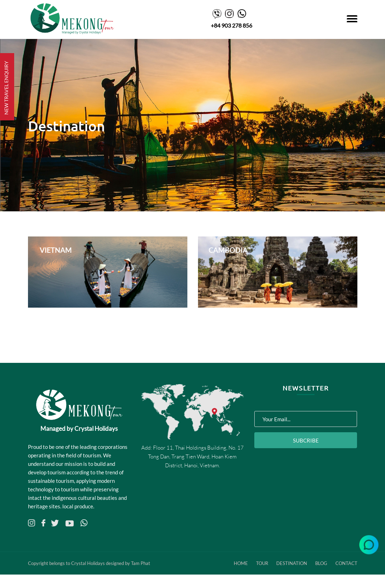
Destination (292, 563)
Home (241, 563)
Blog (321, 563)
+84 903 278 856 (231, 25)
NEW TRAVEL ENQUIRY (6, 88)
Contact (346, 563)
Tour (262, 563)
